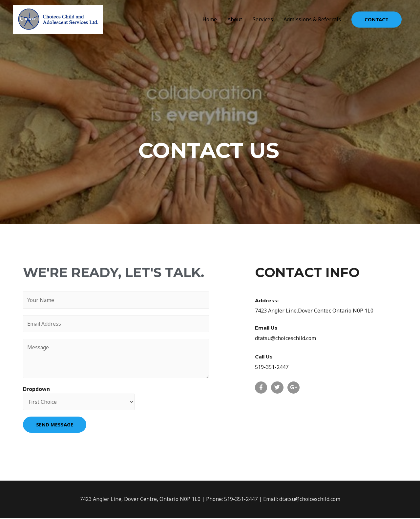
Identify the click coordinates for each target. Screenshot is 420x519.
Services (263, 19)
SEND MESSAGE (55, 425)
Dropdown (36, 390)
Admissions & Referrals (312, 19)
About (235, 19)
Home (210, 19)
